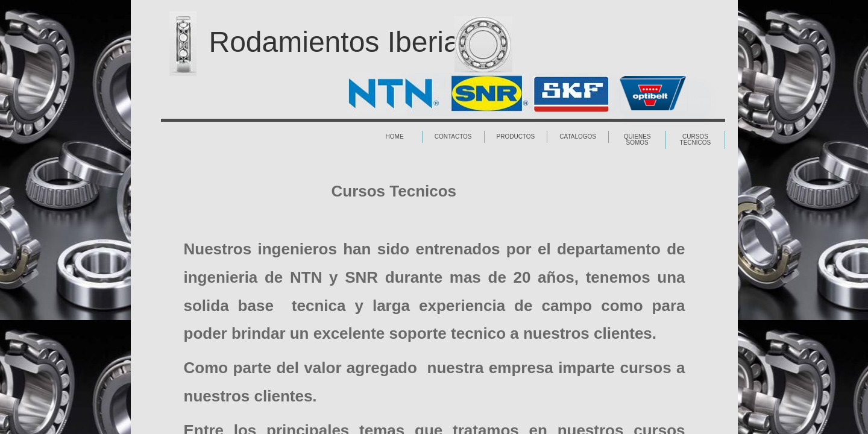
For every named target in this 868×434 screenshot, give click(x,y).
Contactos (453, 137)
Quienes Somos (637, 140)
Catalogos (578, 137)
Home (395, 137)
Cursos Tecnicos (696, 140)
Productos (516, 137)
